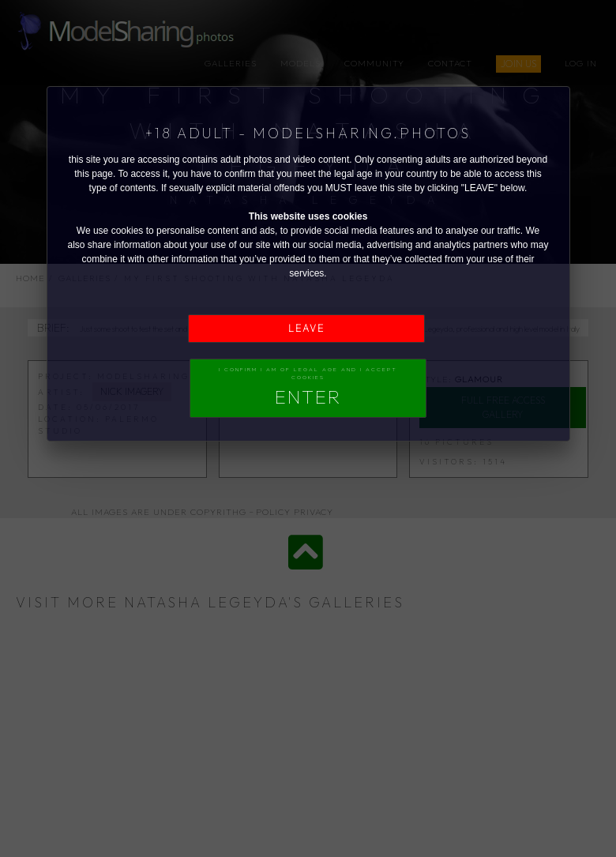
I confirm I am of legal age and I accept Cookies (308, 387)
